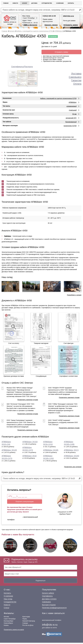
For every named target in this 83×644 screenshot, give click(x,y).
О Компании (60, 3)
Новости (15, 3)
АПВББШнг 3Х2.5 (71, 452)
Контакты (71, 3)
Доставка (34, 3)
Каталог (25, 3)
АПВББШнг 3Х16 (29, 457)
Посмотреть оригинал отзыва (28, 401)
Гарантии (76, 80)
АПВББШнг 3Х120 (9, 452)
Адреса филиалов (30, 25)
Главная (6, 3)
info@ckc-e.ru (69, 16)
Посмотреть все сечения (73, 468)
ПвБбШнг (8, 237)
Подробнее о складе (74, 296)
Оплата (77, 84)
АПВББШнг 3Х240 (71, 457)
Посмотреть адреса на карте (14, 631)
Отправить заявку (71, 25)
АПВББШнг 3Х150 (30, 443)
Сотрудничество (47, 3)
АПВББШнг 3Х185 (51, 452)
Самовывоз (75, 77)
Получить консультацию (25, 503)
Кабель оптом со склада (10, 20)
